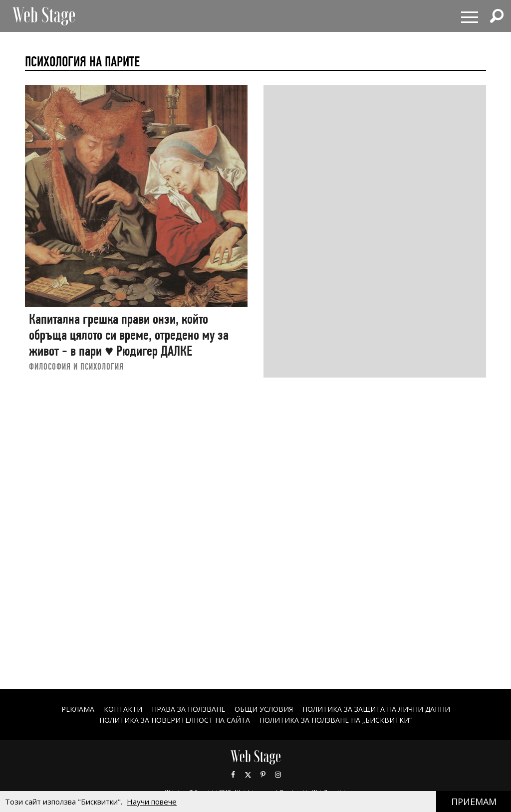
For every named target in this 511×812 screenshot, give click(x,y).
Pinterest (263, 775)
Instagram (278, 775)
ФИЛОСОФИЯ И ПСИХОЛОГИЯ (76, 366)
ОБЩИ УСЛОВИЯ (264, 709)
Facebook (233, 775)
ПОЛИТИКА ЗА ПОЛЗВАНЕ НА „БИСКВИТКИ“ (336, 720)
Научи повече (152, 802)
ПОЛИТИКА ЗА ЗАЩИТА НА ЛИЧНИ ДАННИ (376, 709)
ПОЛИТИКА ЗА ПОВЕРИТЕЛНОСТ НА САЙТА (175, 720)
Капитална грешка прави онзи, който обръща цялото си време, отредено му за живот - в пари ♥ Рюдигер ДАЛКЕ (129, 335)
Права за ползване (188, 709)
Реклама (78, 709)
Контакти (123, 709)
